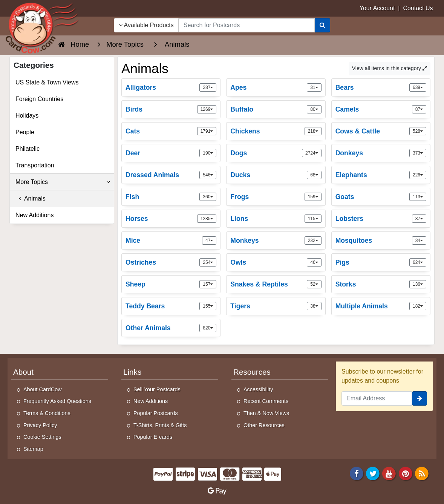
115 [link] (313, 219)
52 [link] (314, 284)
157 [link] (208, 284)
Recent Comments (266, 401)
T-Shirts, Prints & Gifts (160, 425)
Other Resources (264, 425)
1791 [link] (207, 131)
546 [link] (208, 175)
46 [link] (314, 262)
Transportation (35, 165)
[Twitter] (373, 473)
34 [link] (419, 241)
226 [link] (418, 175)
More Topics (63, 182)
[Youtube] (389, 473)
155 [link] (208, 306)
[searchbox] (247, 25)
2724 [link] (312, 153)
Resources (252, 372)
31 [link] (314, 87)
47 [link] (209, 241)
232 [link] (313, 241)
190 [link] (208, 153)
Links (132, 372)
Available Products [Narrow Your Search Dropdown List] (146, 25)
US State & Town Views (47, 82)
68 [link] (314, 175)
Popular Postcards (156, 413)
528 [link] (418, 131)
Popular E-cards (153, 437)
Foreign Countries (39, 99)
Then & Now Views (266, 413)
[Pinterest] (406, 473)
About (23, 372)
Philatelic (28, 149)
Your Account (377, 8)
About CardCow (43, 389)
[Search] (322, 25)
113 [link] (418, 197)
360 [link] (208, 197)
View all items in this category (390, 68)
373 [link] (418, 153)
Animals (31, 198)
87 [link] (419, 109)
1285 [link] (207, 219)
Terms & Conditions (47, 413)
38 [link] (314, 306)
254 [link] (208, 262)
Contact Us (418, 8)
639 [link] (418, 87)
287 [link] (208, 87)
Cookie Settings (42, 437)
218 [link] (313, 131)
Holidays (27, 116)
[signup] (420, 398)
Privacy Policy (40, 425)
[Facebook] (357, 473)
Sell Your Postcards (157, 389)
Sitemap (33, 449)
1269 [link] (207, 109)
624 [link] (418, 262)
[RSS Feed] (422, 473)
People (25, 132)
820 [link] (208, 328)
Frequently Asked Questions (57, 401)
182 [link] (418, 306)
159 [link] (313, 197)
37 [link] (419, 219)
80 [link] (314, 109)
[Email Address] (377, 398)
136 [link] (418, 284)
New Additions (34, 215)
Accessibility (258, 389)
